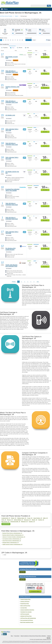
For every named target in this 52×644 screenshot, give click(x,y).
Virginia (16, 16)
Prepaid (37, 40)
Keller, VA (45, 518)
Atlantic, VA (34, 520)
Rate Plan (10, 2)
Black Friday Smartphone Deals (27, 622)
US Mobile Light (10, 115)
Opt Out (49, 638)
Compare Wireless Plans (25, 599)
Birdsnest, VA (24, 522)
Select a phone (5, 34)
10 (22, 40)
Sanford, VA (41, 520)
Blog (12, 636)
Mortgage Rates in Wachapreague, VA (10, 543)
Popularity (4, 47)
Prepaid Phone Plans (25, 604)
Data (27, 47)
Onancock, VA (27, 520)
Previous (14, 282)
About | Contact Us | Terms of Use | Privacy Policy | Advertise (33, 636)
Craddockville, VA (6, 518)
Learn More (22, 572)
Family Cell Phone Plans (25, 606)
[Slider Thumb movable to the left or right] (15, 34)
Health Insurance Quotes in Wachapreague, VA (12, 544)
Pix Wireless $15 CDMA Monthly (10, 249)
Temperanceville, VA (15, 522)
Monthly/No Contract (30, 40)
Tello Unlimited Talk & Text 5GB (12, 232)
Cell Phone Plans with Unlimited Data (28, 618)
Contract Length (29, 38)
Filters (49, 40)
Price (12, 47)
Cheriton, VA (32, 522)
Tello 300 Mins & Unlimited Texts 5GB (12, 204)
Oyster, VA (30, 518)
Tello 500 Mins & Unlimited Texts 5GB (12, 218)
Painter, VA (14, 518)
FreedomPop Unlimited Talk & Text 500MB (12, 190)
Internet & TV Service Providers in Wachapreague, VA (14, 537)
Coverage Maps (24, 608)
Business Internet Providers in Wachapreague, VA (13, 535)
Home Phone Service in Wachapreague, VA (12, 541)
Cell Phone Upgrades (25, 614)
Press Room (17, 636)
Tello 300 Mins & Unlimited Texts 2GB (12, 72)
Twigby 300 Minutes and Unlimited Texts (11, 266)
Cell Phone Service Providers (6, 16)
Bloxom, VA (10, 520)
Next (38, 282)
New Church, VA (5, 522)
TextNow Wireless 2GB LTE (12, 87)
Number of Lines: (4, 38)
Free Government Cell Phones (27, 620)
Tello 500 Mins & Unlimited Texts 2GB (12, 144)
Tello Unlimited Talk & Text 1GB (12, 130)
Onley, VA (4, 520)
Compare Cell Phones (25, 602)
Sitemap (49, 636)
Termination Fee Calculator (26, 612)
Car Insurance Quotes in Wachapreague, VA (12, 539)
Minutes (20, 47)
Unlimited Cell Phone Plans (26, 616)
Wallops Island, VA (22, 518)
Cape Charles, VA (38, 518)
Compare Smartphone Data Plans (27, 610)
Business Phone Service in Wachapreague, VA (12, 533)
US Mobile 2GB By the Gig (12, 172)
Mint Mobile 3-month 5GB (12, 57)
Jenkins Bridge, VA (18, 520)
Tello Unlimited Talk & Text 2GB (12, 158)
